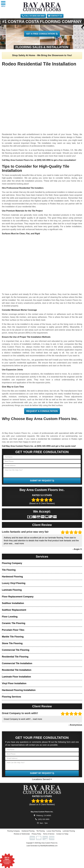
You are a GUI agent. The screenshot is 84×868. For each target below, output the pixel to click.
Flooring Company (12, 563)
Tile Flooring (9, 570)
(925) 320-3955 (44, 160)
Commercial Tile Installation (17, 663)
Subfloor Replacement (14, 610)
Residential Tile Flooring (15, 657)
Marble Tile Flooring (13, 637)
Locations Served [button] (42, 779)
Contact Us (55, 16)
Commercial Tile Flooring (16, 650)
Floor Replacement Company (18, 597)
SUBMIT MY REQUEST (42, 481)
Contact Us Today (62, 844)
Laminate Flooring (12, 590)
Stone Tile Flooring (12, 643)
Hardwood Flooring (12, 577)
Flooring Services (11, 697)
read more (19, 543)
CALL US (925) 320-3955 (33, 16)
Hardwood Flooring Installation (19, 690)
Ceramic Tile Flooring (14, 623)
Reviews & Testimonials (22, 844)
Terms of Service (49, 844)
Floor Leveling (10, 617)
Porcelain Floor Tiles (13, 630)
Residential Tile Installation (17, 670)
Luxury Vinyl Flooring (14, 583)
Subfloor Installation (13, 603)
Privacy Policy (36, 844)
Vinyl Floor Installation (14, 683)
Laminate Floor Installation (16, 677)
